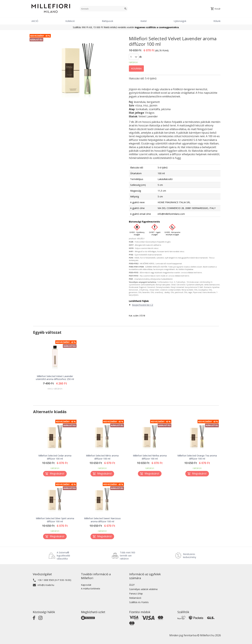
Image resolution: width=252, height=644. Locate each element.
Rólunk (217, 21)
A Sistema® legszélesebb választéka (63, 556)
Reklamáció (135, 598)
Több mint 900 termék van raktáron (128, 556)
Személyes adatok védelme (143, 589)
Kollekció (70, 21)
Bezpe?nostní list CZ (143, 305)
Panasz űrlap (136, 594)
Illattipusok (108, 21)
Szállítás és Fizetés (139, 602)
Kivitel (144, 21)
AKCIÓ (35, 21)
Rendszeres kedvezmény (190, 556)
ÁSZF (132, 585)
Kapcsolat (86, 585)
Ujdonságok (180, 21)
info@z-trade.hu (46, 585)
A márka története (91, 589)
